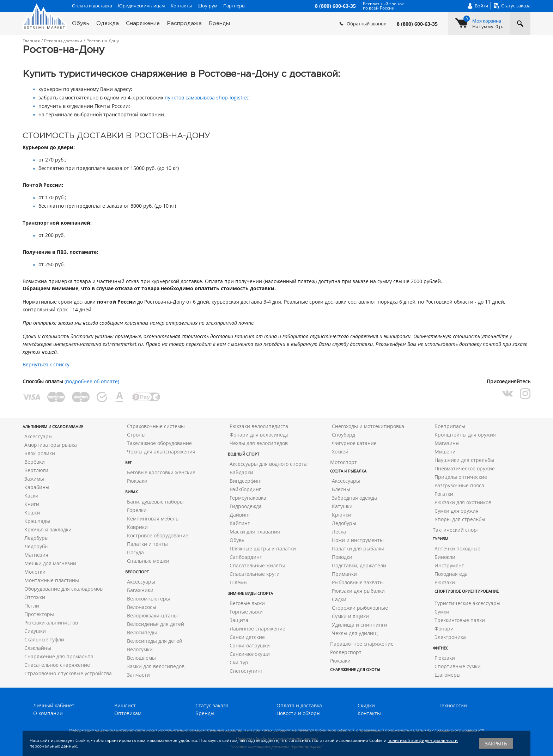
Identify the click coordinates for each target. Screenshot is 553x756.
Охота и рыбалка (348, 471)
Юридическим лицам (141, 6)
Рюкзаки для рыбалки (358, 591)
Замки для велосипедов (156, 666)
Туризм (440, 539)
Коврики (137, 527)
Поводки (342, 557)
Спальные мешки (148, 561)
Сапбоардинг (246, 557)
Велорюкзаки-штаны (152, 615)
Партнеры (234, 6)
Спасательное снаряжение (57, 665)
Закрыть (496, 743)
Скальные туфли (44, 639)
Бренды (219, 23)
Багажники (140, 590)
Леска (339, 532)
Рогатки (444, 494)
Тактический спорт (456, 530)
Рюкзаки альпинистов (51, 623)
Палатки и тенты (147, 544)
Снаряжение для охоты (355, 669)
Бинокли (445, 557)
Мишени (445, 452)
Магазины (447, 443)
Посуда (135, 552)
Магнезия (36, 555)
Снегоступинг (246, 671)
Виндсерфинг (246, 481)
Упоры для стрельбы (460, 519)
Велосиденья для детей (156, 624)
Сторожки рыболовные (360, 608)
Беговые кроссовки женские (161, 472)
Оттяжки (35, 597)
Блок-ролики (40, 453)
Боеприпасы (450, 426)
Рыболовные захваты (358, 582)
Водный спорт (244, 454)
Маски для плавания (255, 532)
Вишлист (125, 705)
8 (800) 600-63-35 (417, 24)
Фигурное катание (354, 443)
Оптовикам (128, 713)
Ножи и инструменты (358, 540)
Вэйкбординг (245, 489)
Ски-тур (239, 662)
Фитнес (440, 648)
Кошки (32, 513)
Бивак (132, 492)
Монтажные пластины (52, 580)
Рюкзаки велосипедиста (259, 426)
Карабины (37, 487)
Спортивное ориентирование (467, 591)
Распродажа (184, 23)
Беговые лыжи (247, 603)
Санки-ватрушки (250, 645)
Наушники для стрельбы (464, 460)
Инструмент (449, 565)
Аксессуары (38, 436)
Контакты (181, 6)
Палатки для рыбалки (358, 548)
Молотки (35, 572)
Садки (339, 599)
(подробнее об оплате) (92, 381)
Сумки (442, 612)
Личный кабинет (54, 705)
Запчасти (138, 675)
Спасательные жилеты (257, 565)
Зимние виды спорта (250, 593)
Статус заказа (212, 705)
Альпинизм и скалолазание (53, 426)
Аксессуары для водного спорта (268, 464)
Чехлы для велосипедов (259, 443)
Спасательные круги (255, 574)
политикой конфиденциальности (423, 740)
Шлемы (239, 582)
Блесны (341, 489)
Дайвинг (240, 515)
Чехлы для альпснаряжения (161, 452)
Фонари (444, 629)
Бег (129, 462)
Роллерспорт (346, 652)
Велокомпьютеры (148, 599)
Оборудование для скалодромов (63, 589)
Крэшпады (37, 521)
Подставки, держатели (359, 565)
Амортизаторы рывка (51, 445)
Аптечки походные (457, 548)
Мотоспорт (344, 462)
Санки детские (247, 637)
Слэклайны (38, 648)
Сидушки (35, 631)
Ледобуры (37, 538)
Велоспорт (137, 572)
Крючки (342, 515)
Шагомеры (448, 675)
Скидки (366, 705)
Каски (31, 496)
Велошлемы (141, 658)
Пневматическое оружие (465, 468)
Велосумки (140, 649)
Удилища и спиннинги (360, 625)
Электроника (450, 637)
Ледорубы (37, 546)
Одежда (108, 23)
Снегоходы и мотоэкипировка (368, 426)
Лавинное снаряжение (257, 629)
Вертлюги (36, 470)
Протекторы (39, 614)
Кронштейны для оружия (465, 435)
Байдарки (241, 472)
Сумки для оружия (457, 511)
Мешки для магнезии (50, 563)
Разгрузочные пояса (459, 485)
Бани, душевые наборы (155, 502)
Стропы (136, 435)
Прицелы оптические (461, 477)
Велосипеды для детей (155, 641)
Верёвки (35, 462)
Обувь (81, 23)
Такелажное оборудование (159, 443)
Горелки (137, 510)
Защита (239, 620)
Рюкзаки (137, 481)
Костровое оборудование (158, 535)
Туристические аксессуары (467, 603)
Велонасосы (142, 607)
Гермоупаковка (248, 498)
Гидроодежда (246, 506)
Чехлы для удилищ (355, 633)
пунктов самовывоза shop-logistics (207, 97)
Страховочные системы (156, 426)
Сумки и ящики (350, 616)
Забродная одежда (354, 498)
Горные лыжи (246, 612)
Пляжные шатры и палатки (263, 548)
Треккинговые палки (460, 620)
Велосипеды (142, 632)
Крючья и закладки (48, 529)
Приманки (344, 574)
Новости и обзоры (299, 713)
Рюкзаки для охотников (463, 502)
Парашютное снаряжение (362, 644)
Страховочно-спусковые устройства (68, 673)
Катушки (342, 506)
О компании (48, 713)
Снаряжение (143, 23)
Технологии (453, 705)
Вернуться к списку (46, 364)
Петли (32, 606)
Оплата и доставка (92, 6)
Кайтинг (240, 523)
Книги (32, 504)
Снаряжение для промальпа (59, 656)
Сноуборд (344, 435)
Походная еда (451, 574)
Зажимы (34, 479)
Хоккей (340, 452)
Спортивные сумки (458, 666)
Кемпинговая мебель (153, 519)
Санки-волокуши (250, 654)
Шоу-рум (208, 6)
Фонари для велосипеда (259, 435)
